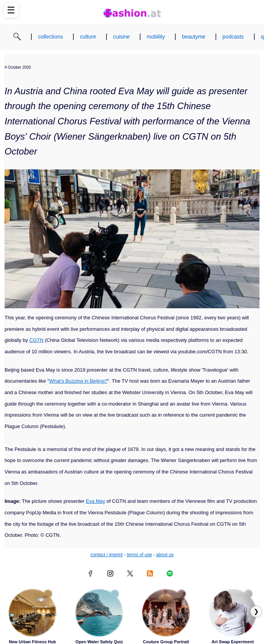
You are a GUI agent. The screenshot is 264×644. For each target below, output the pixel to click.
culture (88, 37)
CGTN (36, 340)
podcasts (233, 37)
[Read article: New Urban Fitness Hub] (32, 613)
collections (51, 37)
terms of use (139, 555)
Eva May (96, 501)
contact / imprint (107, 555)
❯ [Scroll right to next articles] (256, 611)
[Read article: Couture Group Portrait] (166, 613)
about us (165, 555)
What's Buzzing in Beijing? (78, 381)
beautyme (194, 37)
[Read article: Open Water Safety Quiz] (99, 613)
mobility (156, 37)
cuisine (121, 37)
